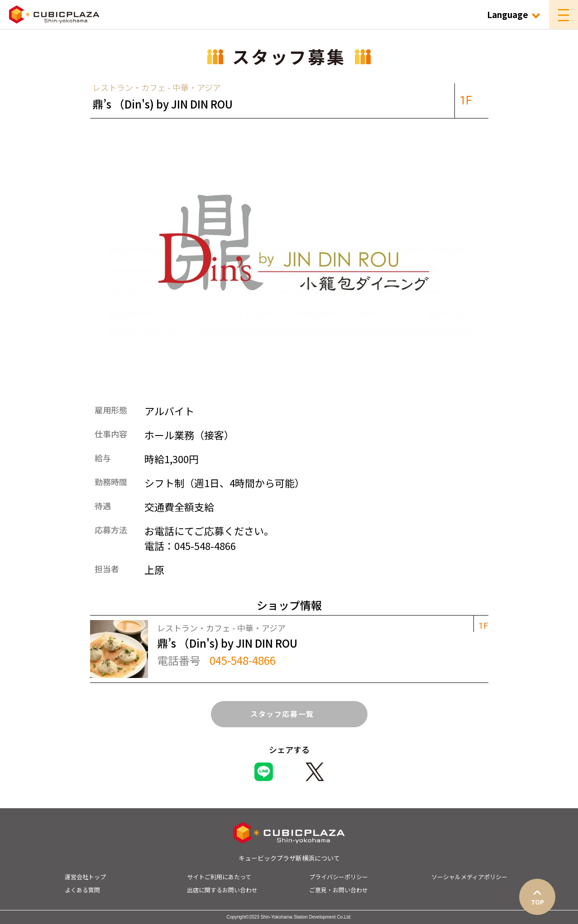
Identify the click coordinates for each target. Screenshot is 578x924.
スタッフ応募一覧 (289, 714)
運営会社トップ (85, 877)
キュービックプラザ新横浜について (289, 858)
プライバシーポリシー (339, 877)
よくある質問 (82, 890)
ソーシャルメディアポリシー (469, 877)
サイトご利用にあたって (219, 877)
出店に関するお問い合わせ (222, 890)
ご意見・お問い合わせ (339, 890)
